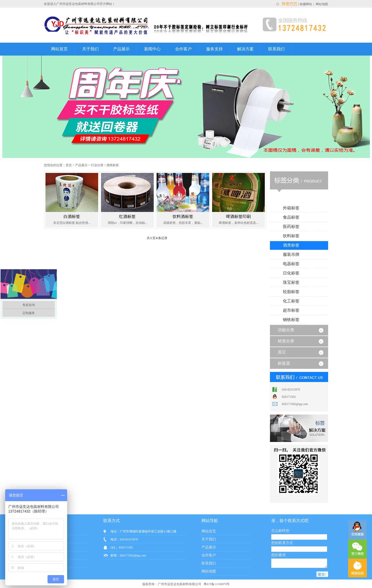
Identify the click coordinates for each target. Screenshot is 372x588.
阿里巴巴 (289, 4)
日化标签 (291, 273)
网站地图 (321, 4)
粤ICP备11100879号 (216, 586)
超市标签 (291, 310)
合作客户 (183, 49)
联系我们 (276, 49)
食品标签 (291, 217)
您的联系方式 (282, 543)
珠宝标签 (291, 282)
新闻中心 (152, 49)
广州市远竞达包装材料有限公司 (180, 586)
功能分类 (286, 330)
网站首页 (59, 49)
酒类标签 (113, 165)
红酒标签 (127, 216)
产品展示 (121, 49)
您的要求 (278, 555)
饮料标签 (291, 236)
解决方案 (245, 49)
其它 (282, 352)
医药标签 (291, 227)
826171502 (289, 397)
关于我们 (90, 49)
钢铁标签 (291, 320)
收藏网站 (306, 4)
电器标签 (291, 264)
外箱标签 (291, 208)
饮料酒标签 (183, 216)
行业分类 (97, 165)
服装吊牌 (291, 254)
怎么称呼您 (280, 531)
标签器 (284, 363)
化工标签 (291, 301)
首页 (69, 165)
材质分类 (286, 341)
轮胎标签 (291, 292)
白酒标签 (72, 216)
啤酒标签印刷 (238, 216)
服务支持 (214, 49)
